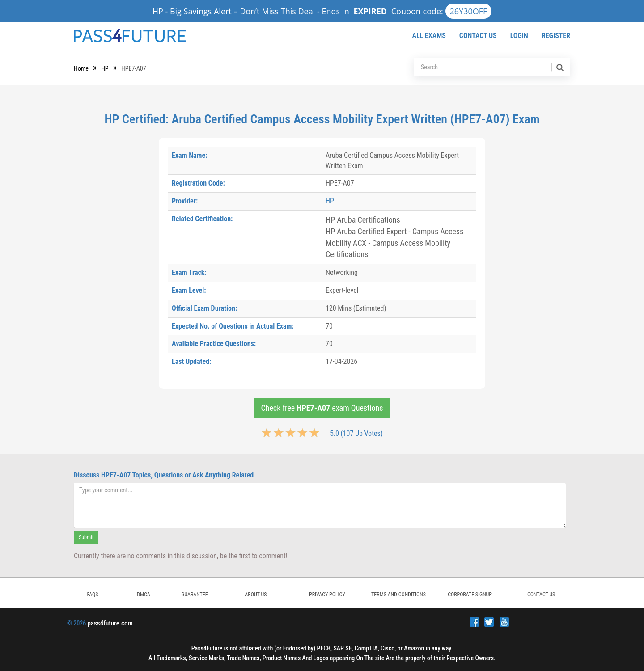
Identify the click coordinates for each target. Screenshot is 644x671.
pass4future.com (110, 623)
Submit (86, 537)
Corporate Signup (470, 595)
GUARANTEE (194, 595)
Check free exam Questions (322, 408)
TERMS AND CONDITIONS (398, 595)
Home (81, 68)
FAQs (92, 595)
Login (519, 36)
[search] (559, 67)
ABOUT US (256, 595)
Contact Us (478, 36)
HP (105, 68)
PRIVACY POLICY (327, 595)
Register (556, 36)
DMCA (144, 595)
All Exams (429, 36)
